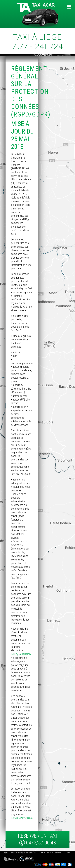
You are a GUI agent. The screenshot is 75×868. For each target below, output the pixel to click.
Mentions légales (31, 853)
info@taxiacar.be (22, 654)
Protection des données (52, 853)
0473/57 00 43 (41, 843)
